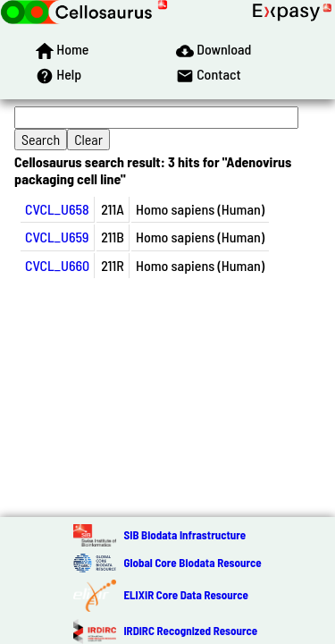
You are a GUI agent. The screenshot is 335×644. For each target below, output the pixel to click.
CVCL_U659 (57, 237)
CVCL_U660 (57, 265)
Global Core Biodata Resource (192, 563)
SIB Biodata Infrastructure (184, 535)
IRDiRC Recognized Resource (190, 631)
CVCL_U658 (57, 209)
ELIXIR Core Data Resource (185, 595)
